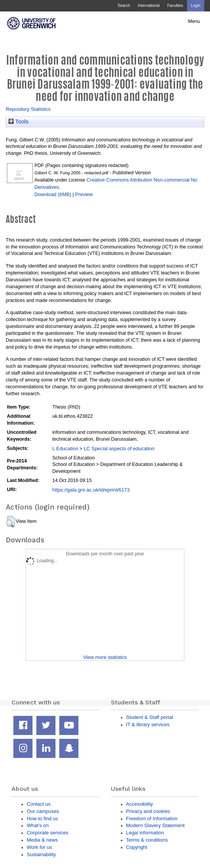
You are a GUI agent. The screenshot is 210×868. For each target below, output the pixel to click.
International (149, 6)
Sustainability (41, 854)
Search (124, 6)
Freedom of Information (152, 819)
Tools (19, 122)
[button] (11, 522)
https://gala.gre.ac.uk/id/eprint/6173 (91, 490)
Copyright (137, 847)
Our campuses (43, 811)
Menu (194, 21)
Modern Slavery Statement (155, 825)
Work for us (39, 847)
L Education (65, 449)
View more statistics (105, 657)
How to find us (42, 819)
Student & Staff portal (150, 717)
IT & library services (148, 724)
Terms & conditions (147, 840)
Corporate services (48, 833)
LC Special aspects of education (119, 449)
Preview (84, 194)
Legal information (145, 833)
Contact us (39, 804)
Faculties (175, 6)
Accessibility (140, 804)
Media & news (42, 840)
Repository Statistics (28, 109)
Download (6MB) (53, 194)
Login (196, 6)
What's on (38, 825)
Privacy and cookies (148, 811)
